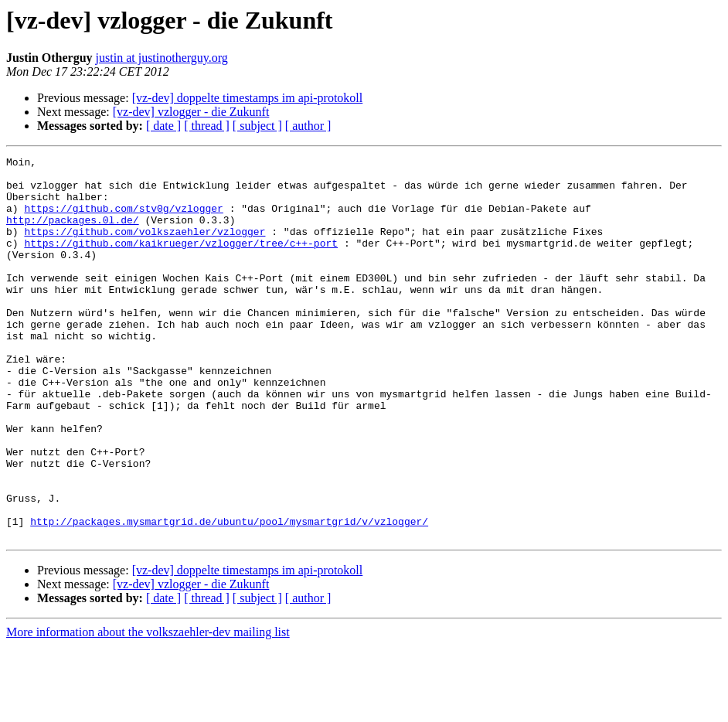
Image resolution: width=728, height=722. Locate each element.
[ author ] (308, 126)
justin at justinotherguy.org (162, 58)
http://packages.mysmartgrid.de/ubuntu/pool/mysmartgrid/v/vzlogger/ (229, 595)
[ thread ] (207, 126)
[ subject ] (257, 126)
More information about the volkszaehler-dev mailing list (148, 708)
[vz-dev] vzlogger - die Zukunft (191, 112)
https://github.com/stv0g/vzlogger (123, 220)
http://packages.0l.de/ (73, 233)
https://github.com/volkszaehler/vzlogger (145, 247)
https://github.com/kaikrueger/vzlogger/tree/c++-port (181, 261)
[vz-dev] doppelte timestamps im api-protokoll (248, 98)
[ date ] (163, 126)
